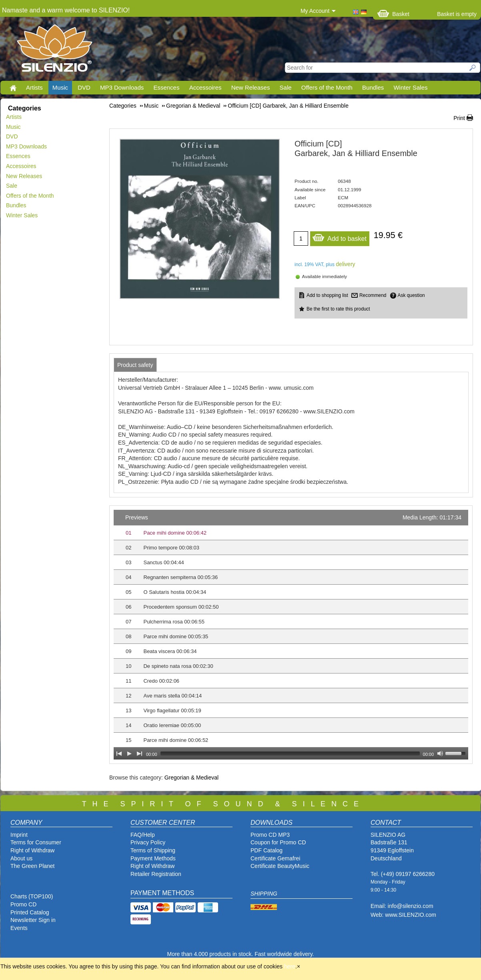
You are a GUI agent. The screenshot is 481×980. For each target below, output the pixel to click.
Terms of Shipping (153, 850)
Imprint (19, 835)
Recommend (373, 295)
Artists (34, 87)
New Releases (251, 87)
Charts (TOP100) (32, 896)
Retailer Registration (156, 874)
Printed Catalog (30, 912)
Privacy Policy (148, 842)
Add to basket (339, 237)
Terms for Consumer (36, 842)
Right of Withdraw (32, 850)
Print (459, 118)
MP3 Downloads (122, 87)
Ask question (411, 295)
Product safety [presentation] (135, 365)
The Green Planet (33, 866)
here (290, 966)
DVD (84, 87)
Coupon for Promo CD (278, 842)
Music (60, 87)
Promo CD (23, 904)
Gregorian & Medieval (191, 778)
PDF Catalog (267, 850)
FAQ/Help (143, 835)
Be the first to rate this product (338, 309)
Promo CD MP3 (270, 835)
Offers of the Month (327, 87)
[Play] (129, 754)
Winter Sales (410, 87)
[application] (291, 635)
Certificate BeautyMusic (280, 866)
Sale (286, 87)
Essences (166, 87)
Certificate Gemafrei (275, 858)
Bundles (373, 87)
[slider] (290, 754)
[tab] (135, 365)
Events (19, 928)
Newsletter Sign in (33, 920)
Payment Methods (153, 858)
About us (21, 858)
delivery (345, 264)
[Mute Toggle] (440, 754)
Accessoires (205, 87)
